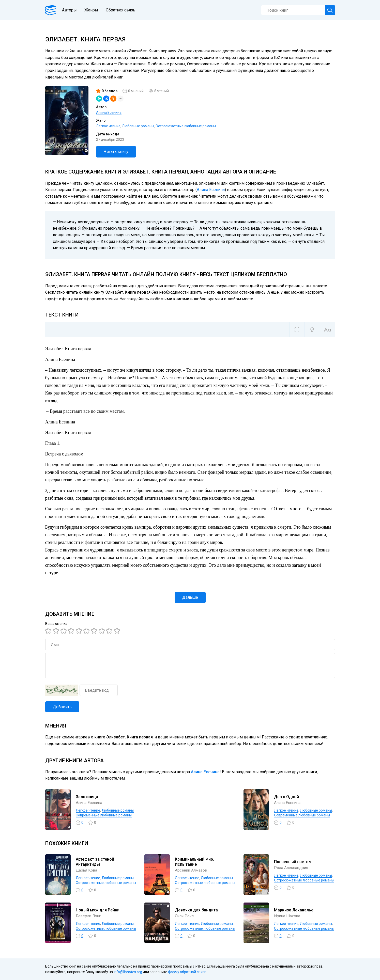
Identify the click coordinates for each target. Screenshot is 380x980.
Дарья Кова (87, 870)
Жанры (93, 10)
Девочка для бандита (196, 910)
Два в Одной (286, 797)
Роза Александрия (292, 868)
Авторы (71, 10)
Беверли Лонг (89, 916)
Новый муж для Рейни (98, 910)
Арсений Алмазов (192, 870)
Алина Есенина (109, 113)
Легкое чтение (108, 126)
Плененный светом (293, 862)
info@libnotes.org (128, 972)
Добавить (62, 707)
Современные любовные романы (104, 815)
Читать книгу (116, 152)
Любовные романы (138, 126)
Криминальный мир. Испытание (194, 862)
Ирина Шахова (288, 916)
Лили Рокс (185, 916)
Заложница (87, 797)
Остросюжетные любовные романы (186, 126)
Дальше (190, 597)
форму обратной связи (187, 972)
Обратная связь (122, 10)
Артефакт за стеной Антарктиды (95, 862)
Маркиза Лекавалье (294, 910)
